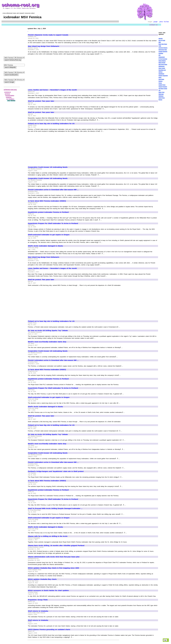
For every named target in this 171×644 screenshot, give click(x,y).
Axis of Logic (162, 41)
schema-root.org (10, 90)
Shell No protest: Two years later (41, 101)
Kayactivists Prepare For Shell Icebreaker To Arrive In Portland (53, 223)
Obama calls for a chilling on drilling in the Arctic (48, 536)
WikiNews (161, 96)
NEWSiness (161, 66)
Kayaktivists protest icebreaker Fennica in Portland (48, 212)
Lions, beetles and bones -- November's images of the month (52, 90)
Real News (161, 79)
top (165, 640)
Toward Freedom (163, 87)
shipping (9, 97)
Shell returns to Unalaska (38, 611)
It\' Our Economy (163, 59)
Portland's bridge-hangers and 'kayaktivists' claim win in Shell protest (56, 471)
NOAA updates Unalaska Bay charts (42, 579)
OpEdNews (161, 74)
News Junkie (162, 68)
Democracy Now (163, 50)
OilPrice (160, 72)
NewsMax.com (162, 70)
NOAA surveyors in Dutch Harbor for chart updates (48, 590)
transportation (10, 96)
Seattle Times (162, 85)
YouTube (166, 22)
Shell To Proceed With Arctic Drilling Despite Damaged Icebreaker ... (55, 508)
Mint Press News (163, 65)
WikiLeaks (161, 94)
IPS (159, 55)
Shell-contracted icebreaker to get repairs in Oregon (49, 235)
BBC (160, 42)
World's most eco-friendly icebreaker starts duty (47, 342)
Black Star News (163, 44)
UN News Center (163, 89)
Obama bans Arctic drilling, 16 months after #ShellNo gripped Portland (56, 546)
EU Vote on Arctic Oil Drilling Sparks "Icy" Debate (48, 331)
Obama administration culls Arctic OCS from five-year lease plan (54, 557)
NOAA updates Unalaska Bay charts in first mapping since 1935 (53, 568)
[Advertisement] (46, 71)
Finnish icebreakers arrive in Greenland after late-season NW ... (53, 190)
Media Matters (162, 61)
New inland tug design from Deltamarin (44, 46)
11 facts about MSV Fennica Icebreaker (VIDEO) (47, 201)
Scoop (160, 83)
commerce (8, 92)
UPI (159, 91)
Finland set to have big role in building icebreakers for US (51, 124)
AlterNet (161, 39)
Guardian (161, 53)
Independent (162, 57)
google (156, 22)
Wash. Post (161, 92)
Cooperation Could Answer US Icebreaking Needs (48, 167)
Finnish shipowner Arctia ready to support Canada (48, 35)
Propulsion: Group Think (38, 600)
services (7, 94)
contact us (153, 25)
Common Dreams (163, 48)
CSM (160, 46)
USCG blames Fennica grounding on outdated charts (49, 629)
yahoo (161, 22)
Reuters (160, 81)
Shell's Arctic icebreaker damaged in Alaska (45, 246)
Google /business (163, 52)
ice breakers (10, 99)
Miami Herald (162, 63)
